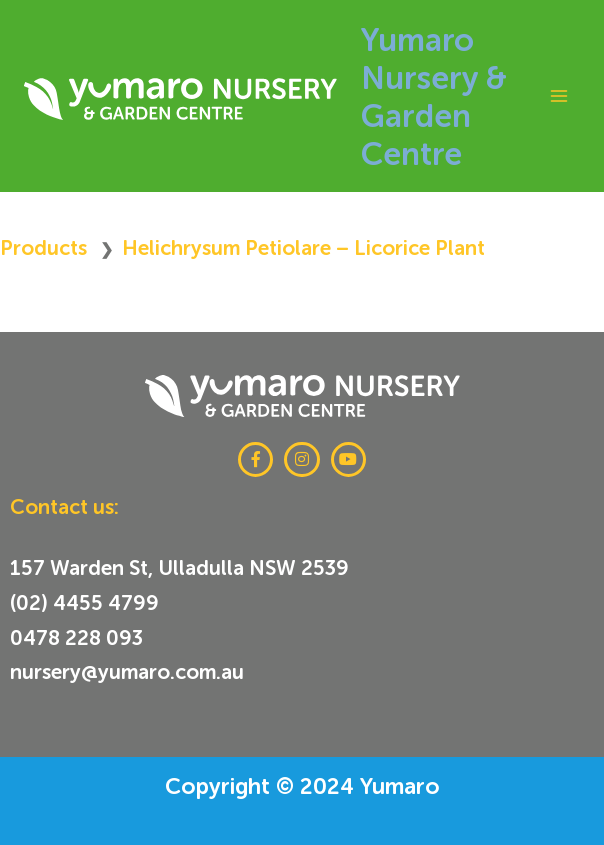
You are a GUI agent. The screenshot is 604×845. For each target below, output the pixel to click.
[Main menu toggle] (558, 96)
